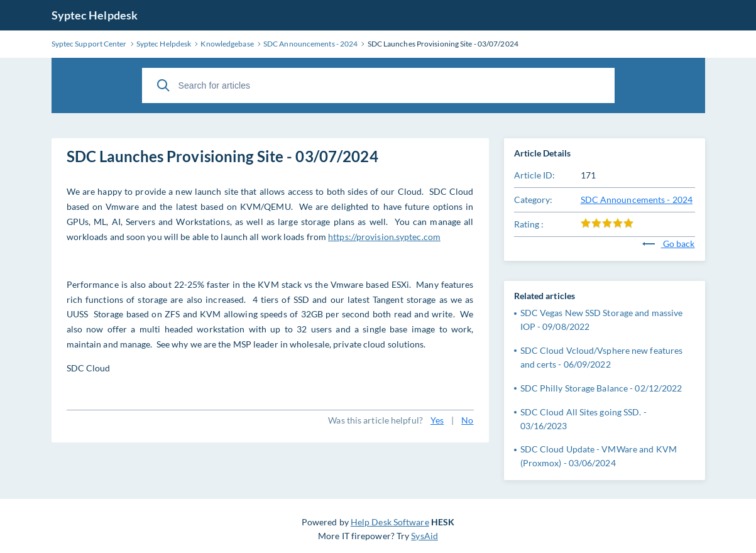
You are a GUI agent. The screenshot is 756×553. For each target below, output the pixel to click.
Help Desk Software (390, 522)
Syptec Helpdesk (95, 15)
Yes (437, 420)
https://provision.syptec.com (384, 237)
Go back (669, 244)
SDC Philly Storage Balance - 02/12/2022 (601, 388)
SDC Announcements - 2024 (637, 200)
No (467, 420)
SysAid (425, 536)
